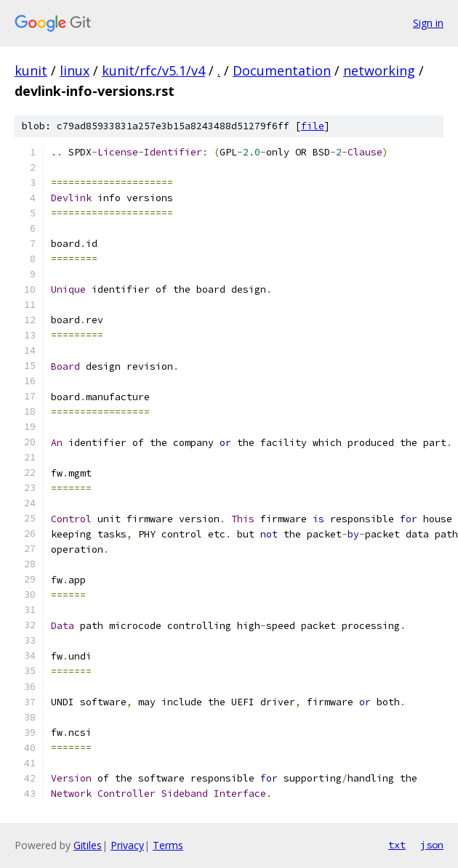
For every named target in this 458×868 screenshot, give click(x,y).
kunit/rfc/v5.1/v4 (153, 70)
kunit (31, 70)
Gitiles (88, 845)
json (432, 845)
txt (397, 845)
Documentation (282, 70)
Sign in (428, 23)
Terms (168, 845)
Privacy (127, 845)
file (313, 126)
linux (75, 70)
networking (379, 70)
